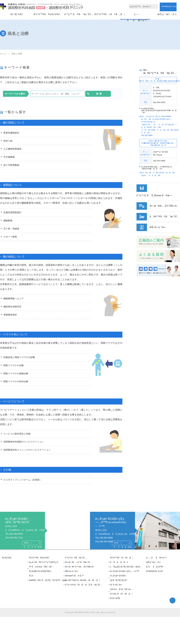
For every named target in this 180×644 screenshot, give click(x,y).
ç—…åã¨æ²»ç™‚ (137, 15)
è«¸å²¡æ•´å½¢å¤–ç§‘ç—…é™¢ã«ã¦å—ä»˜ (157, 168)
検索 (93, 94)
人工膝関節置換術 (12, 149)
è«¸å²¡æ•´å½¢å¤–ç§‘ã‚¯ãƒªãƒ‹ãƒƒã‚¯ (119, 581)
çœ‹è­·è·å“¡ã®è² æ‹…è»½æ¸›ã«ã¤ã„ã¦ (122, 595)
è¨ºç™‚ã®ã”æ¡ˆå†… (77, 14)
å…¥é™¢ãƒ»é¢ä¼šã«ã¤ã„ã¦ (82, 584)
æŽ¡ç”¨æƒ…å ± (167, 14)
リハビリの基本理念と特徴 (17, 437)
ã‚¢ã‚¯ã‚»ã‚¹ (171, 6)
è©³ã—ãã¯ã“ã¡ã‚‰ (32, 547)
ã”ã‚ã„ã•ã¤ (119, 566)
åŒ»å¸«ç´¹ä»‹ (72, 575)
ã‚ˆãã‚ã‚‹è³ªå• (155, 570)
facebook (172, 604)
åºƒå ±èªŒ (115, 602)
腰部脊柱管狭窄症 (12, 309)
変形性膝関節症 (11, 133)
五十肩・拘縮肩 (11, 230)
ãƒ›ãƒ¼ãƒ (17, 14)
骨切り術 (8, 141)
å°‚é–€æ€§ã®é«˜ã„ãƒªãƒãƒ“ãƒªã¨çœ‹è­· (46, 584)
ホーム (3, 54)
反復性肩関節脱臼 (12, 213)
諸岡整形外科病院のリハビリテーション (24, 445)
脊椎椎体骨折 (10, 317)
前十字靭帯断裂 (11, 166)
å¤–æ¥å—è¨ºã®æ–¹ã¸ (79, 566)
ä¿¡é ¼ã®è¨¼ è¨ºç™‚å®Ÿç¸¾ (44, 566)
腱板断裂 (8, 222)
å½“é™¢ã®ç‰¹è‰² (47, 14)
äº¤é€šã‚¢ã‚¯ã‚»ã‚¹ (155, 575)
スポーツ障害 (10, 238)
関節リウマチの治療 (14, 368)
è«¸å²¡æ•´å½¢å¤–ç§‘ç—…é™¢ (124, 575)
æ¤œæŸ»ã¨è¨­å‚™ (74, 579)
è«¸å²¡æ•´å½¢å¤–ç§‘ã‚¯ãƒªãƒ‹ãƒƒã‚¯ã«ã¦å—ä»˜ (160, 111)
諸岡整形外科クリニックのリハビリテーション (28, 453)
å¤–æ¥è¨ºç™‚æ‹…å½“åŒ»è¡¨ (80, 570)
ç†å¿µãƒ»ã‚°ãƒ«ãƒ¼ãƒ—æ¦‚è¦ (126, 570)
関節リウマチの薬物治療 (16, 376)
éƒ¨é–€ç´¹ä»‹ (116, 588)
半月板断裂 (9, 158)
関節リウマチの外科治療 (16, 384)
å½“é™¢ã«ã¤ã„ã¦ (107, 14)
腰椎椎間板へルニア (14, 300)
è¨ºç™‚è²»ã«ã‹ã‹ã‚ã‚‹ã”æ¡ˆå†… (84, 588)
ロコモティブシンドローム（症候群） (23, 483)
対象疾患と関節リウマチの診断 (20, 359)
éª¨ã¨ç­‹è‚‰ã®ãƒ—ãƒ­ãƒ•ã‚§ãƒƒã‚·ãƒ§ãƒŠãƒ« (41, 572)
